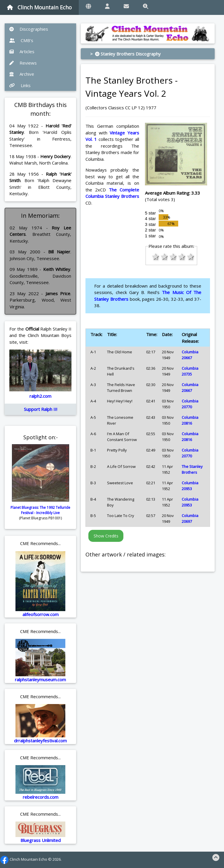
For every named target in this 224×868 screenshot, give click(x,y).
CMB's (21, 40)
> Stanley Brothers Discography (125, 54)
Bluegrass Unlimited (41, 840)
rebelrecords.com (41, 797)
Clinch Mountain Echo (39, 7)
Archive (22, 74)
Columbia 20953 (190, 486)
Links (20, 85)
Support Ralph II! (41, 409)
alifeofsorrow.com (41, 614)
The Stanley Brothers (192, 469)
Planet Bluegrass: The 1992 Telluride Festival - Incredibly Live (40, 510)
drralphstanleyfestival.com (40, 741)
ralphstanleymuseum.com (40, 679)
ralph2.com (40, 396)
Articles (22, 51)
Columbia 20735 (190, 371)
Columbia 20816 (190, 420)
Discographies (29, 29)
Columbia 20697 (190, 518)
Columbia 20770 (190, 404)
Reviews (23, 63)
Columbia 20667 (190, 355)
